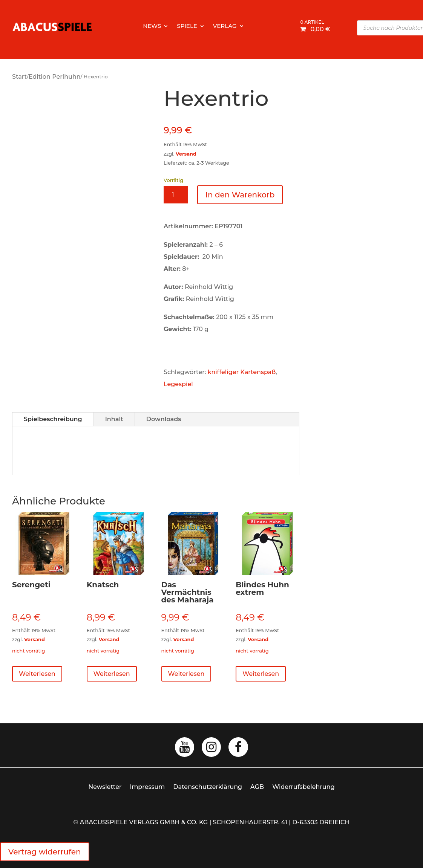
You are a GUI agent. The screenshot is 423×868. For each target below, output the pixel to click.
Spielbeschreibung (53, 419)
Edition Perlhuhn (55, 77)
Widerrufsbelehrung (303, 787)
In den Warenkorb (240, 195)
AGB (257, 787)
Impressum (148, 787)
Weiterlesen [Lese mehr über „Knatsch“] (112, 674)
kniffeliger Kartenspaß (242, 372)
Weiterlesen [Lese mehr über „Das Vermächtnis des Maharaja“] (186, 674)
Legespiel (178, 384)
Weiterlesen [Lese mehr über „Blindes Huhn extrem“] (261, 674)
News (152, 26)
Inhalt (114, 419)
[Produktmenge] (176, 195)
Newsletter (105, 787)
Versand (186, 154)
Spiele (187, 26)
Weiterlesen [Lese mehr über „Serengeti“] (37, 674)
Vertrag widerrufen (45, 852)
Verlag (225, 26)
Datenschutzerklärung (208, 787)
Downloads (164, 419)
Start (19, 77)
